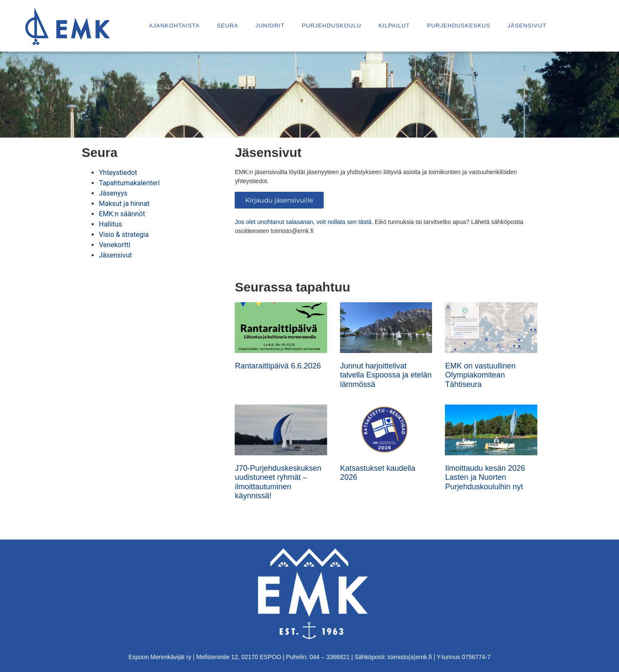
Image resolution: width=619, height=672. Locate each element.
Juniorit (270, 26)
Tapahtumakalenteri (129, 183)
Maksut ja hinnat (124, 204)
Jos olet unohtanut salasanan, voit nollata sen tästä (303, 222)
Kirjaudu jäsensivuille (279, 200)
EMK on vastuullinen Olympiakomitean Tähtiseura (480, 375)
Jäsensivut (527, 26)
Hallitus (110, 224)
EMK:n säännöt (122, 214)
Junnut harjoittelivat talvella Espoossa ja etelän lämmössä (386, 375)
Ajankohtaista (174, 26)
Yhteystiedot (118, 173)
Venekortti (115, 245)
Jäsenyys (113, 193)
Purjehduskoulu (331, 26)
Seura (227, 26)
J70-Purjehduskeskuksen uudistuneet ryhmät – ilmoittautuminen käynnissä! (278, 482)
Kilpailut (394, 26)
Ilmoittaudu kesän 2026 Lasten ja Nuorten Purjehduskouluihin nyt (485, 477)
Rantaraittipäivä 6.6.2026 (278, 366)
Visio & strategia (124, 235)
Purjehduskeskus (458, 26)
